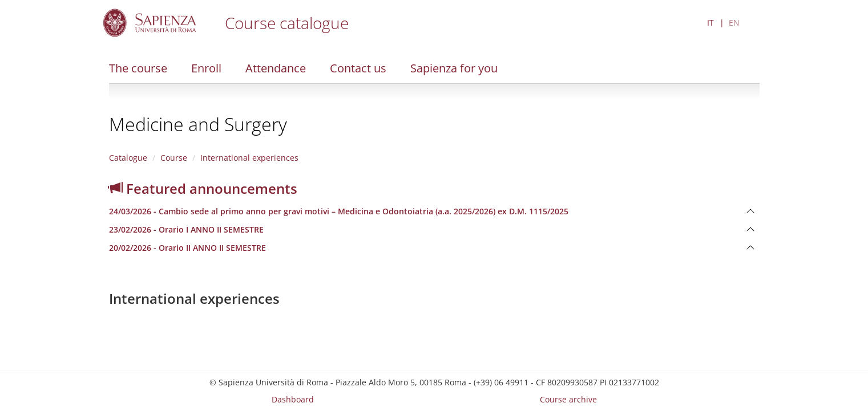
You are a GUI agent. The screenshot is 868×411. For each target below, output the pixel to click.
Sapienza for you (454, 68)
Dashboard (293, 399)
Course (174, 158)
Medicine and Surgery (198, 124)
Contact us (358, 68)
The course (138, 68)
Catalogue (128, 158)
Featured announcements (203, 188)
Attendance (276, 68)
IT (710, 23)
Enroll (206, 68)
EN (734, 23)
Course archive (568, 399)
